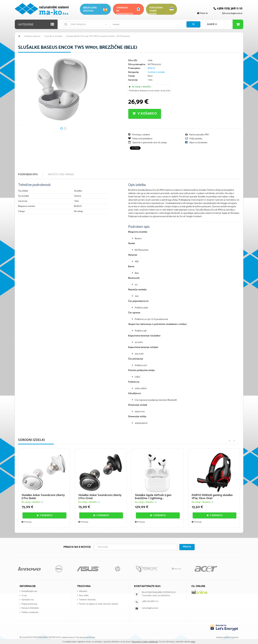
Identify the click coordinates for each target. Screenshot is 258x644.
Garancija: (133, 80)
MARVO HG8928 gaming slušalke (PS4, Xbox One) (212, 497)
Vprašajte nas (28, 600)
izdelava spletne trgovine (227, 637)
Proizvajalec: (134, 68)
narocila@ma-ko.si (150, 608)
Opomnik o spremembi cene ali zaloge (147, 143)
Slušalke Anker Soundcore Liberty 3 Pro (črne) (100, 497)
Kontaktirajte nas (29, 591)
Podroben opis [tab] (28, 174)
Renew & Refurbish (30, 608)
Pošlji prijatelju (194, 139)
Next (22, 102)
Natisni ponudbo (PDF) (197, 135)
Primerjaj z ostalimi (139, 135)
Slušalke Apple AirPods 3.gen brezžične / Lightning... (153, 497)
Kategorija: (134, 72)
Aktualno (83, 591)
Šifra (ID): (133, 61)
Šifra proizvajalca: (137, 65)
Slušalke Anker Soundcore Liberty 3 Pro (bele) (43, 497)
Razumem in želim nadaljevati (145, 642)
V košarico (145, 114)
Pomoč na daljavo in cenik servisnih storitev (99, 604)
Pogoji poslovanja (29, 604)
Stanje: (132, 76)
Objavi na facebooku (196, 143)
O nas (24, 596)
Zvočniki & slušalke (156, 72)
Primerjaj (26, 522)
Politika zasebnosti (30, 612)
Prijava (187, 547)
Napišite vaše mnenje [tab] (61, 174)
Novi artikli (84, 596)
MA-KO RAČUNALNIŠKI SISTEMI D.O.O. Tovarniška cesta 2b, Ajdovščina (159, 594)
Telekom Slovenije (87, 600)
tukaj (193, 642)
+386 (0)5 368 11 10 (150, 601)
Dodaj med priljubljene (140, 139)
